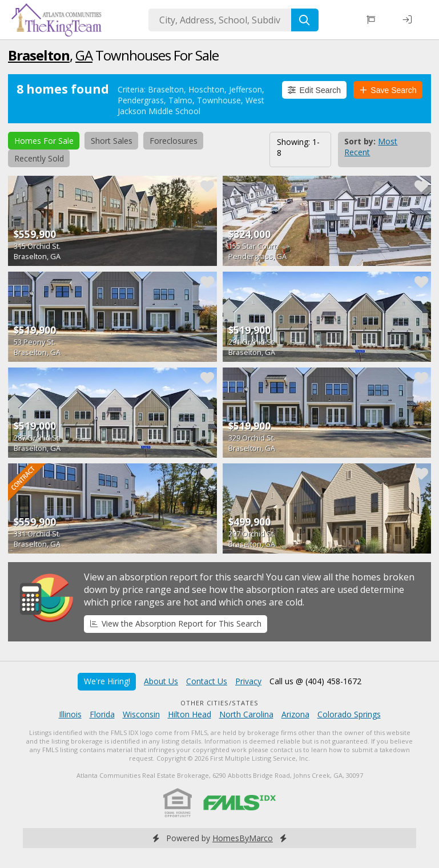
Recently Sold (39, 158)
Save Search (388, 90)
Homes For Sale (44, 141)
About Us (161, 681)
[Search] (305, 20)
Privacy (248, 681)
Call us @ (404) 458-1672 (315, 681)
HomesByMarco (243, 838)
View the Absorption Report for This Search (176, 623)
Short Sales (112, 141)
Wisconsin (141, 714)
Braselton (39, 55)
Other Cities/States (219, 703)
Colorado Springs (349, 714)
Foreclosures (174, 141)
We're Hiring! (107, 681)
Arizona (295, 714)
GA (84, 55)
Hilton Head (190, 714)
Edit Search (314, 90)
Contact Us (207, 681)
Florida (102, 714)
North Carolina (246, 714)
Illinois (70, 714)
